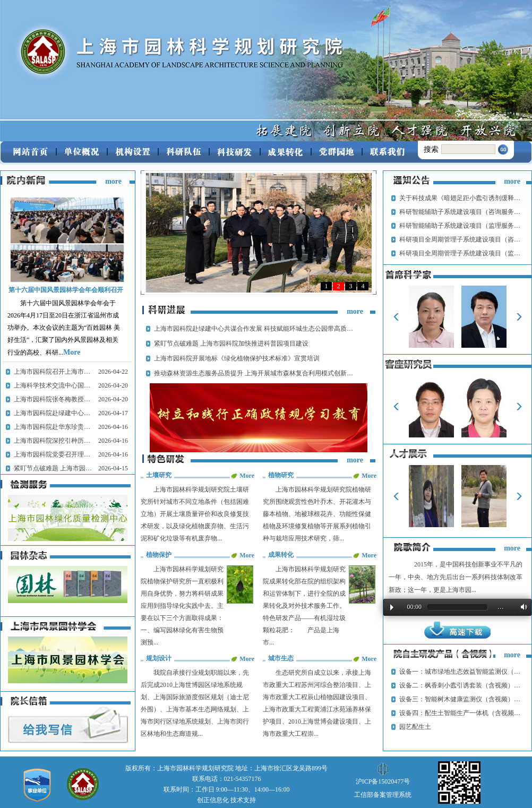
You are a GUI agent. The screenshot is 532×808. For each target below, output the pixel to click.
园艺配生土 (415, 727)
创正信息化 (213, 800)
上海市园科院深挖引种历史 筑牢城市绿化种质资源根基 (91, 441)
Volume (522, 607)
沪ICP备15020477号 (383, 781)
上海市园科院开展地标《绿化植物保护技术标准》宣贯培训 (237, 358)
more (113, 181)
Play (392, 607)
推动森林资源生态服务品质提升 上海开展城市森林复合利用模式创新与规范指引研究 (273, 373)
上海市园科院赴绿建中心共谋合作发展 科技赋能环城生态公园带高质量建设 (260, 329)
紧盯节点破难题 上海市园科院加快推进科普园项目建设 (91, 468)
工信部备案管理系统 (383, 795)
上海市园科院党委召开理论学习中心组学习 (74, 454)
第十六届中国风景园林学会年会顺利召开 (66, 290)
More (72, 352)
